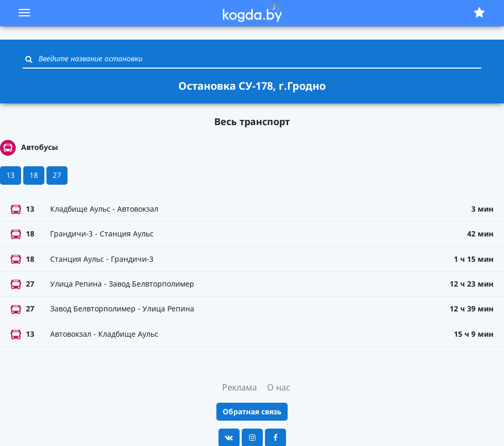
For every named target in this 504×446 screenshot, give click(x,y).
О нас (279, 387)
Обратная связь (252, 411)
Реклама (240, 387)
